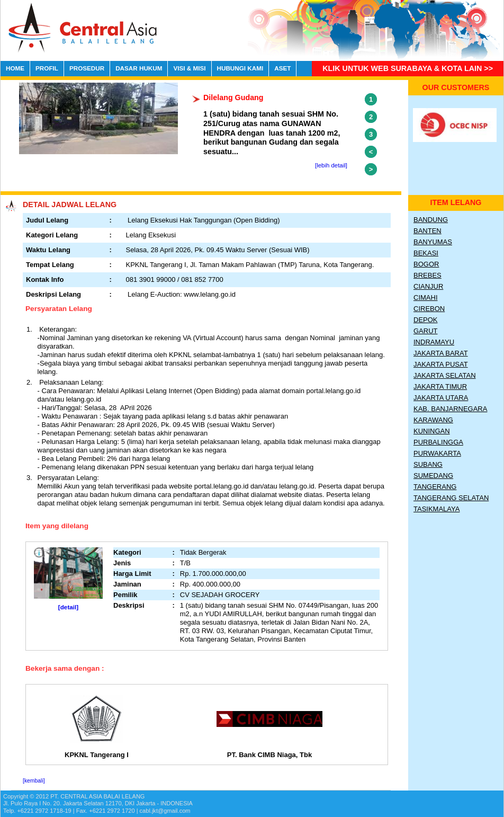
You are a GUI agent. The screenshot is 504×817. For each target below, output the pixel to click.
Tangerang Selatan (451, 498)
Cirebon (429, 309)
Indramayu (434, 342)
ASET (282, 68)
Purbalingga (438, 442)
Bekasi (426, 253)
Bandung (431, 220)
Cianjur (428, 286)
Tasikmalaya (436, 509)
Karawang (433, 420)
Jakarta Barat (441, 353)
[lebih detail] (331, 165)
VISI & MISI (189, 68)
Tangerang (435, 487)
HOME (15, 68)
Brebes (427, 275)
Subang (428, 464)
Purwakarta (437, 453)
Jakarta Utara (441, 398)
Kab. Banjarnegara (450, 409)
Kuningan (432, 431)
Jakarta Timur (440, 387)
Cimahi (426, 298)
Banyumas (433, 242)
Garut (426, 331)
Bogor (426, 264)
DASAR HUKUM (139, 68)
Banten (427, 231)
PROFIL (47, 68)
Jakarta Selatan (445, 375)
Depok (426, 320)
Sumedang (433, 476)
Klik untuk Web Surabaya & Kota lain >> (408, 68)
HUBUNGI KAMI (240, 68)
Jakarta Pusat (441, 364)
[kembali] (34, 781)
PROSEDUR (87, 68)
